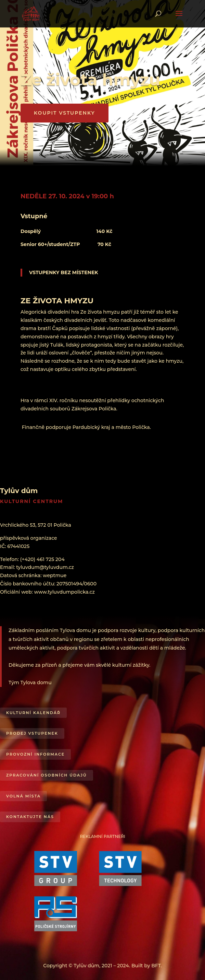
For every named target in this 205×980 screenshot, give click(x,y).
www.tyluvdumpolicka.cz (64, 592)
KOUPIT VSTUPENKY (65, 113)
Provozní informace (35, 754)
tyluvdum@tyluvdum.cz (45, 567)
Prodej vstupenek (32, 733)
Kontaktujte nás (30, 817)
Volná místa (23, 796)
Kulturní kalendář (33, 713)
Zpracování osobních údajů (47, 775)
